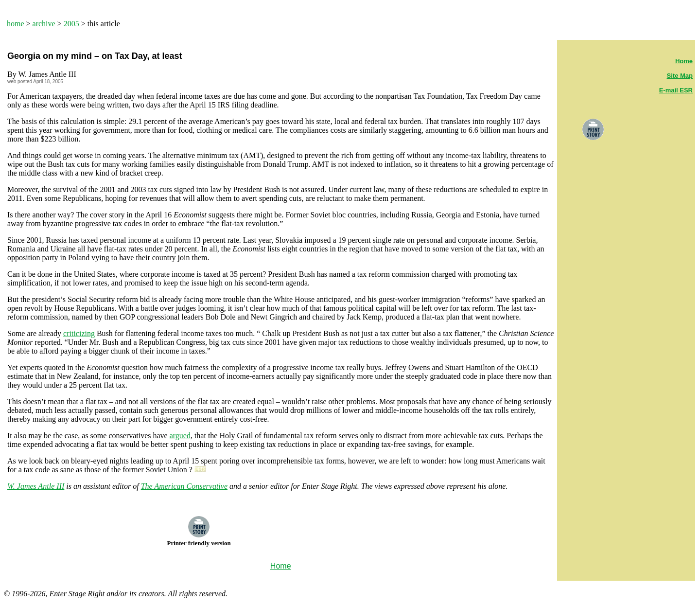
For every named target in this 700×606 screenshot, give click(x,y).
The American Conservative (184, 486)
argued (180, 436)
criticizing (79, 333)
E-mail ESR (676, 90)
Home (684, 61)
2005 (71, 24)
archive (44, 24)
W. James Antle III (36, 486)
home (16, 24)
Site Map (680, 76)
